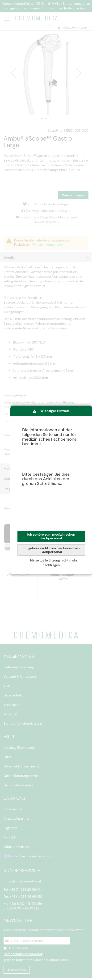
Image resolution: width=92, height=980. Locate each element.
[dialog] (51, 490)
